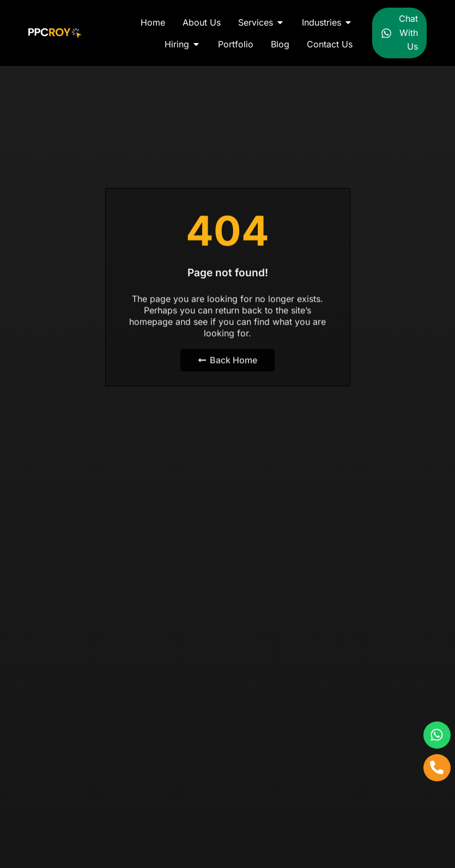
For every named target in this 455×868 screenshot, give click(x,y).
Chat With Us (408, 32)
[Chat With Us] (386, 33)
